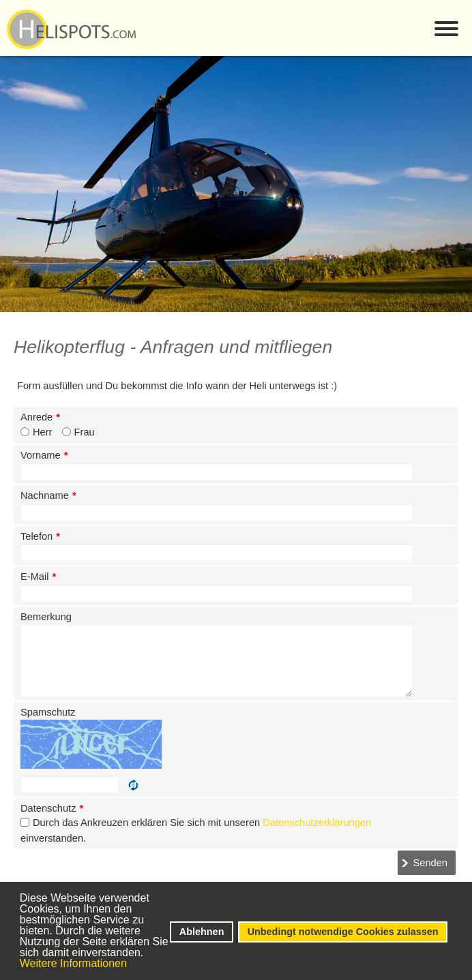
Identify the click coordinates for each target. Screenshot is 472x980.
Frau (85, 432)
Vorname (44, 455)
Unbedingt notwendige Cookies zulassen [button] (343, 932)
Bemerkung (46, 617)
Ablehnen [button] (202, 932)
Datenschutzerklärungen (317, 823)
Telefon (40, 536)
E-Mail (38, 577)
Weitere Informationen (73, 963)
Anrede (40, 417)
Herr (43, 432)
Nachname (48, 495)
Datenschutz (52, 808)
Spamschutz (48, 712)
